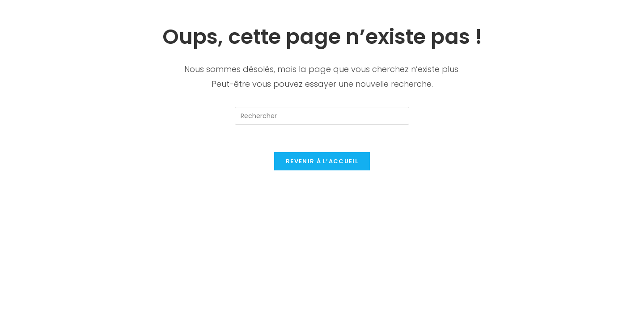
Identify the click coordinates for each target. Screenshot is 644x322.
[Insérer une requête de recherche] (322, 116)
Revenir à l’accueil (322, 161)
